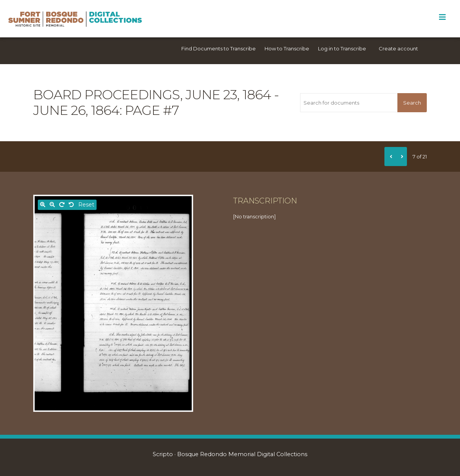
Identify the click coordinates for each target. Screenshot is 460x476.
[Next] (401, 157)
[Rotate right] (62, 205)
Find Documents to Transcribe (219, 48)
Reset (86, 205)
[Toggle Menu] (442, 17)
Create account (398, 48)
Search (412, 103)
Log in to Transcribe (342, 48)
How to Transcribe (287, 48)
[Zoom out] (52, 205)
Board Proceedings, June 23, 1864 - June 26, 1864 (156, 102)
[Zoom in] (43, 205)
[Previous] (390, 157)
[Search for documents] (349, 103)
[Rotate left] (71, 205)
